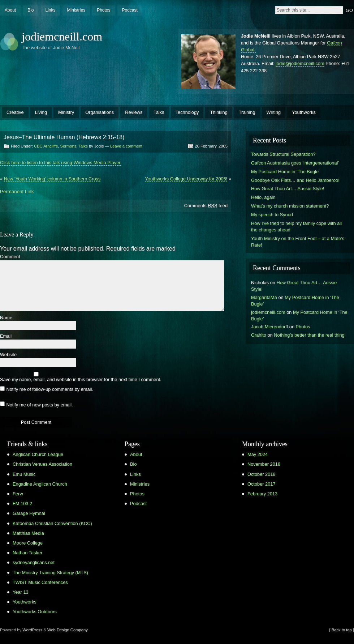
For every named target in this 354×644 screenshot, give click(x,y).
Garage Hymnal (29, 513)
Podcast (129, 10)
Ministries (76, 10)
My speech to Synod (272, 215)
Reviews (134, 112)
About (10, 10)
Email (6, 336)
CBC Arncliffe (46, 146)
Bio (31, 10)
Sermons (68, 146)
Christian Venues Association (42, 464)
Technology (187, 112)
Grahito (259, 335)
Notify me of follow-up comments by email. (49, 389)
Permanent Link (17, 191)
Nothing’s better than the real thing (309, 335)
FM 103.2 (22, 504)
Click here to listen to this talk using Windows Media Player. (61, 163)
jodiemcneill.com (62, 37)
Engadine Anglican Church (40, 484)
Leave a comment (126, 146)
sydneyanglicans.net (34, 562)
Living (41, 112)
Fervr (18, 494)
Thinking (219, 112)
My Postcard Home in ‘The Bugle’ (285, 172)
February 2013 (262, 494)
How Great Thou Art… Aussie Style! (288, 189)
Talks (159, 112)
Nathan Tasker (27, 553)
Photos (103, 10)
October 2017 (262, 484)
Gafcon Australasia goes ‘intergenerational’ (295, 163)
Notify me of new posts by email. (39, 404)
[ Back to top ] (342, 630)
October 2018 (262, 474)
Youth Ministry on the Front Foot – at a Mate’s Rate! (298, 242)
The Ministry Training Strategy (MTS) (50, 573)
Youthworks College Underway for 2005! (186, 179)
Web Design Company (68, 630)
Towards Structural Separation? (283, 154)
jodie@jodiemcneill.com (300, 63)
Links (50, 10)
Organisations (100, 112)
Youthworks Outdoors (35, 612)
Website (8, 355)
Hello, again (263, 197)
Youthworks (304, 112)
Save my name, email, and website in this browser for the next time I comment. (81, 380)
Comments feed (206, 206)
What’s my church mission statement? (290, 206)
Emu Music (24, 474)
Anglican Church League (38, 454)
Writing (274, 112)
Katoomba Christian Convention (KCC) (52, 523)
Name (6, 318)
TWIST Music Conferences (40, 582)
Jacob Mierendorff (269, 327)
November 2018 (264, 464)
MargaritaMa (264, 297)
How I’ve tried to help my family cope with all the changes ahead (296, 227)
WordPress (32, 630)
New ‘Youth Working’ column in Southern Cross (52, 179)
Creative (15, 112)
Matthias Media (28, 533)
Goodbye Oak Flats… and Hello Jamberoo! (295, 180)
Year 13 (21, 592)
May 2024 (258, 454)
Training (247, 112)
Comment (10, 257)
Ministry (66, 112)
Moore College (28, 543)
